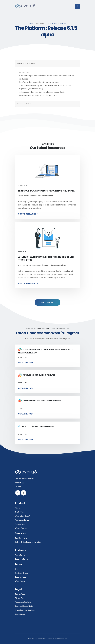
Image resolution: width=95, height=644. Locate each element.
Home (31, 23)
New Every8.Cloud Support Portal (36, 426)
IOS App (19, 487)
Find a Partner (21, 555)
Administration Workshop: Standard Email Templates (47, 259)
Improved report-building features (37, 375)
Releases (63, 23)
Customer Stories (22, 573)
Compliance (20, 614)
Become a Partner (23, 559)
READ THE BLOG (47, 302)
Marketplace (20, 524)
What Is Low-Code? (23, 516)
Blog (17, 569)
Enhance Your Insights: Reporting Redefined (47, 191)
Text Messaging (21, 538)
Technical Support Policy (25, 606)
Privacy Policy (21, 598)
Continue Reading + (28, 214)
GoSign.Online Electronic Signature (29, 542)
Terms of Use (20, 594)
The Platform (52, 23)
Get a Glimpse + (26, 363)
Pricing (18, 508)
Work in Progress (22, 528)
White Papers (20, 581)
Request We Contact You (25, 479)
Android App (20, 483)
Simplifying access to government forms (40, 401)
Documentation (21, 577)
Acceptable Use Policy (24, 602)
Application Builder (23, 520)
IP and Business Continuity (26, 610)
